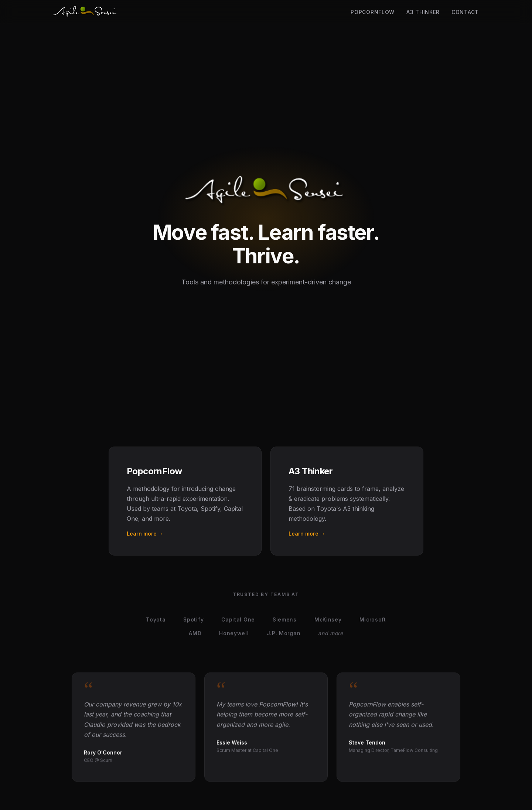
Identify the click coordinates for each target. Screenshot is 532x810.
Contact (465, 12)
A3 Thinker (423, 12)
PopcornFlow (373, 12)
